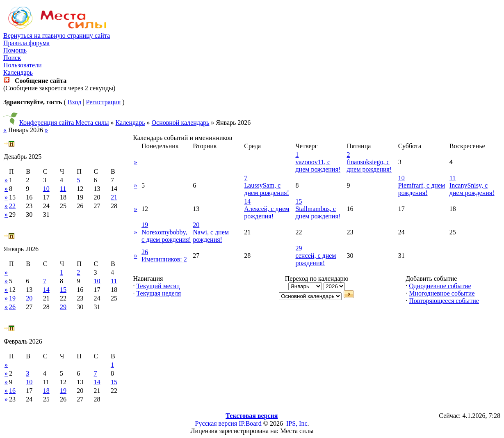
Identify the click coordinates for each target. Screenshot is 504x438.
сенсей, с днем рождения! (316, 259)
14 (46, 290)
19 (12, 298)
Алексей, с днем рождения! (267, 212)
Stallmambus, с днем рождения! (318, 212)
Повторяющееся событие (444, 301)
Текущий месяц (158, 286)
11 (63, 189)
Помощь (15, 50)
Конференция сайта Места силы (64, 123)
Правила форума (26, 43)
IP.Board (250, 423)
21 (114, 197)
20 (29, 298)
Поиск (12, 58)
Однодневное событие (440, 286)
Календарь (18, 72)
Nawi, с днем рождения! (211, 236)
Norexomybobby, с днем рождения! (166, 236)
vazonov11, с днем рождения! (318, 166)
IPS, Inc (297, 423)
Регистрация (103, 102)
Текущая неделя (158, 293)
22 (12, 206)
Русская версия (216, 423)
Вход (75, 102)
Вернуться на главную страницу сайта (57, 36)
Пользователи (23, 65)
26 (12, 307)
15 (63, 290)
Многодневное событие (442, 293)
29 (63, 307)
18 (46, 391)
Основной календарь (181, 123)
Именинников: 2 (164, 259)
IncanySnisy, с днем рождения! (472, 189)
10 (46, 189)
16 (12, 391)
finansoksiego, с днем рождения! (369, 166)
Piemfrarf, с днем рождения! (422, 189)
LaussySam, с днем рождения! (267, 189)
